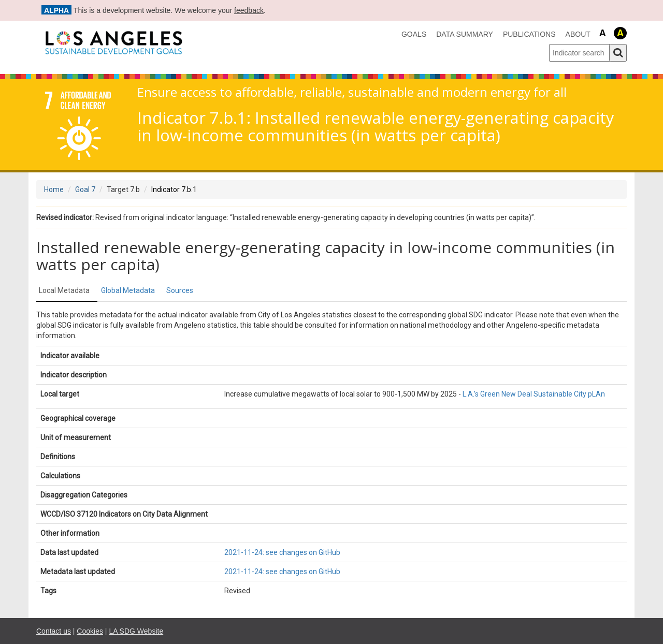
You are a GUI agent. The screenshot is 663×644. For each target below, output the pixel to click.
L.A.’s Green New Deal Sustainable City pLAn (534, 394)
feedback (249, 10)
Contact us (54, 631)
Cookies (90, 631)
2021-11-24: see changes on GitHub (282, 552)
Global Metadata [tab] (128, 290)
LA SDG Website (136, 631)
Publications (529, 34)
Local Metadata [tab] (64, 290)
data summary (465, 34)
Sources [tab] (180, 290)
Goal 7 (85, 189)
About (578, 34)
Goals (414, 34)
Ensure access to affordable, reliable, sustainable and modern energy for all (352, 92)
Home (54, 189)
